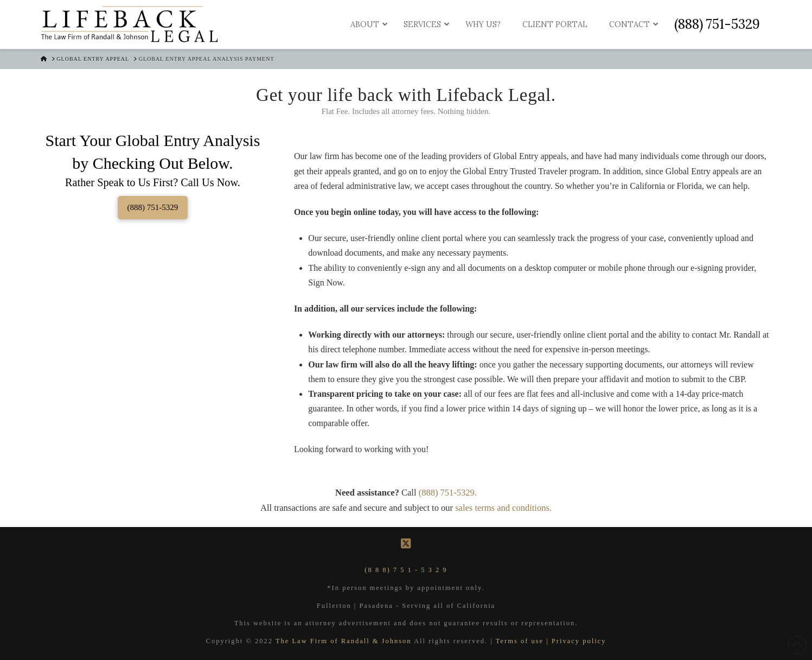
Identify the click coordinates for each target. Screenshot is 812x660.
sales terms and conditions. (503, 508)
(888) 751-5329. (448, 493)
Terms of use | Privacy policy (551, 641)
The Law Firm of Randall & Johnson (345, 641)
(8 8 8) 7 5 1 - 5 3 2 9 (406, 570)
